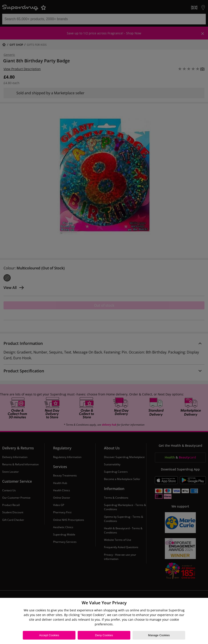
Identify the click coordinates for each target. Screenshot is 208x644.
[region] (104, 621)
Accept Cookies (49, 635)
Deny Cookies (104, 635)
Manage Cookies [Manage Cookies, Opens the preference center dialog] (159, 635)
